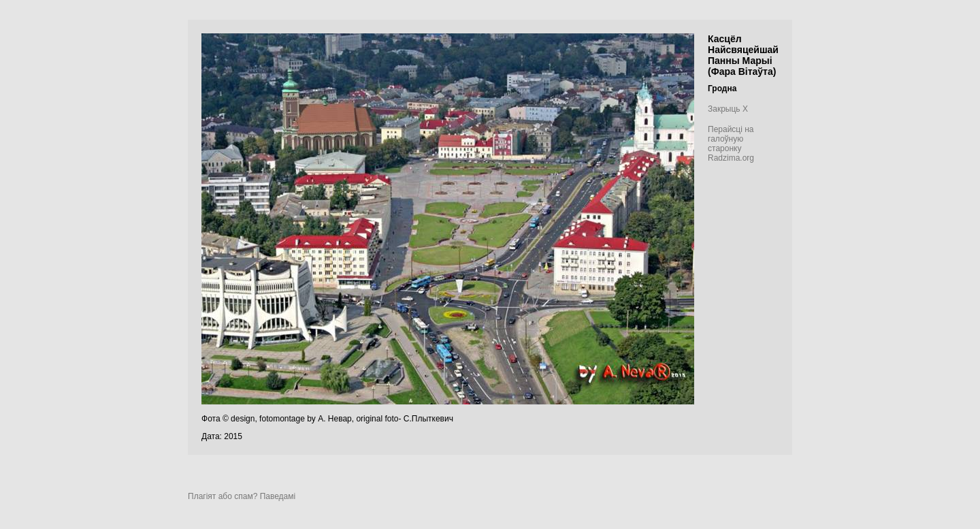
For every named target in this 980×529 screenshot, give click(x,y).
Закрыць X (728, 109)
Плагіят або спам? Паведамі (242, 496)
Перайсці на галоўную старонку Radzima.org (731, 144)
